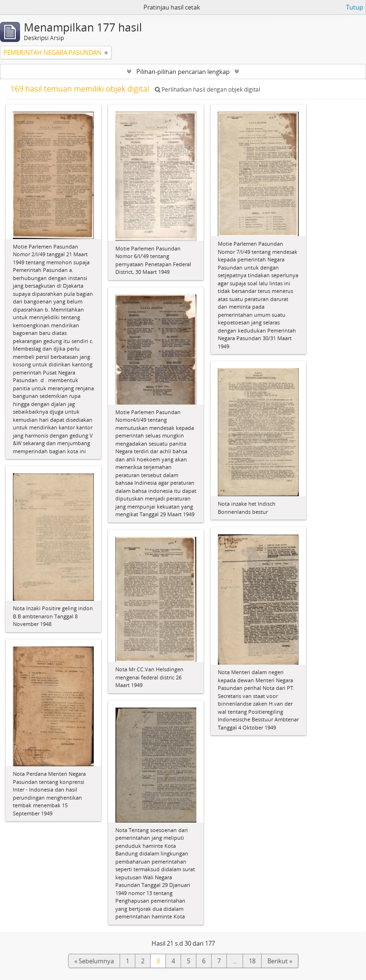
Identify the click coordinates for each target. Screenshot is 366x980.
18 (252, 961)
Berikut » (280, 961)
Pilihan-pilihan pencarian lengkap (183, 72)
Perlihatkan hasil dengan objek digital (208, 89)
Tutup (355, 7)
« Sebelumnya (94, 961)
